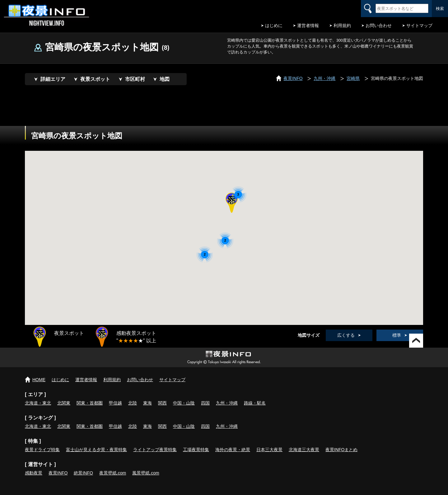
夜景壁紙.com (113, 473)
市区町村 (135, 79)
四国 (205, 403)
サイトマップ (419, 25)
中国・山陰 (184, 403)
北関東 (64, 403)
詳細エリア (53, 79)
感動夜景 (34, 473)
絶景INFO (83, 473)
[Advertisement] (224, 109)
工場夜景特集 (196, 450)
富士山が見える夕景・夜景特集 (96, 450)
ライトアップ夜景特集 (155, 450)
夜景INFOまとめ (341, 450)
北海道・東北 (38, 403)
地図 (165, 79)
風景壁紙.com (146, 473)
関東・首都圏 (90, 403)
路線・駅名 (255, 403)
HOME (39, 380)
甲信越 (115, 403)
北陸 (133, 403)
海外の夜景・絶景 (233, 450)
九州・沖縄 (227, 403)
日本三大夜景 (269, 450)
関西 (162, 403)
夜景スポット (95, 79)
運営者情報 (308, 25)
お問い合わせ (379, 25)
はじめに (274, 25)
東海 (147, 403)
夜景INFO (58, 473)
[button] (231, 203)
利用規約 (342, 25)
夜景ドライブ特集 (42, 450)
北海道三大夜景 (304, 450)
